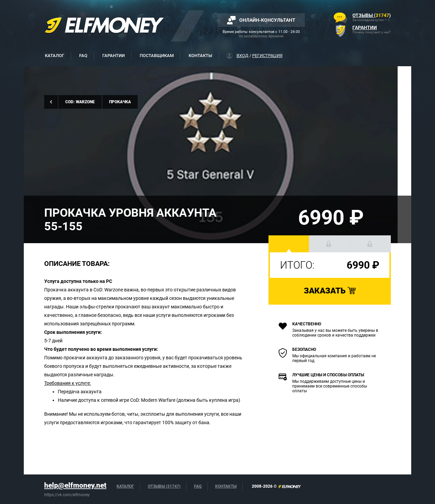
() (372, 15)
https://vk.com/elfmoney (67, 495)
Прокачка (120, 102)
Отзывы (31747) (164, 486)
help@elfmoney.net (75, 485)
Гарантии (114, 56)
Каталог (55, 56)
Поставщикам (157, 56)
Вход (242, 56)
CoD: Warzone (80, 102)
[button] (289, 244)
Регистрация (267, 56)
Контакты (200, 56)
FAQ (83, 56)
